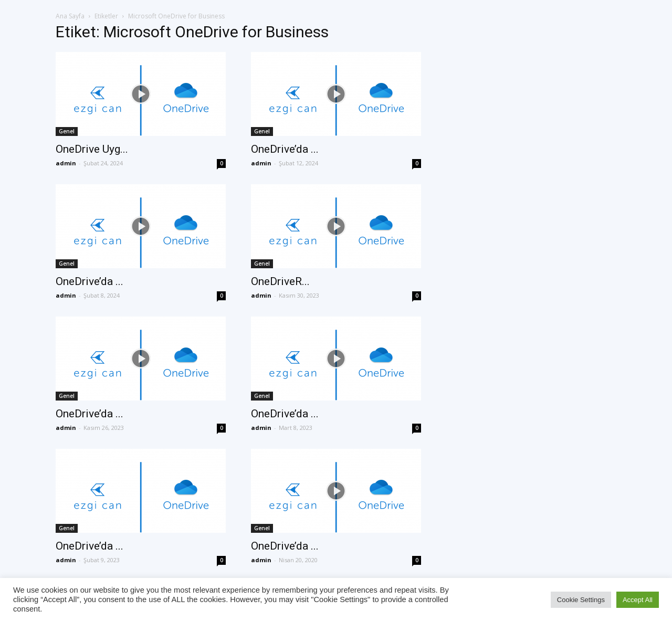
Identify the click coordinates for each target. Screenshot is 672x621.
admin (66, 163)
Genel (67, 131)
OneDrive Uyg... (92, 149)
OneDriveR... (280, 281)
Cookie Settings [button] (581, 600)
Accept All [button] (638, 600)
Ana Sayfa (70, 16)
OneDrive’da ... (285, 149)
